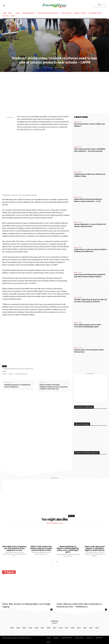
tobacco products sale (21, 374)
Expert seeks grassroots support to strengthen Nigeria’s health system (95, 548)
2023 (30, 628)
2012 (97, 628)
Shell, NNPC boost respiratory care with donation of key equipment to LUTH (14, 548)
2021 (42, 628)
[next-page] (57, 562)
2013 (91, 628)
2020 (49, 628)
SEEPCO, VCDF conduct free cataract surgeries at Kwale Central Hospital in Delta (41, 548)
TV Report (9, 572)
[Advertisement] (54, 89)
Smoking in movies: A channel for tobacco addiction (17, 386)
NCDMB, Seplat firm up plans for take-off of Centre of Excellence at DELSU (90, 300)
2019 (55, 628)
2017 (67, 628)
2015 (79, 628)
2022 (36, 628)
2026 (12, 628)
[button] (4, 5)
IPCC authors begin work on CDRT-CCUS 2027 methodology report (88, 326)
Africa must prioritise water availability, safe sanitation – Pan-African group (90, 150)
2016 (73, 628)
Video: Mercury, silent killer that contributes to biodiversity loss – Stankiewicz (79, 605)
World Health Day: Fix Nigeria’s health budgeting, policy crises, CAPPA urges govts (68, 549)
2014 (85, 628)
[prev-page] (52, 562)
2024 (24, 628)
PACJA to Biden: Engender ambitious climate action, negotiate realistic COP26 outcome (54, 387)
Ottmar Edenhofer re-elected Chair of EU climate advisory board (90, 225)
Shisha (5, 374)
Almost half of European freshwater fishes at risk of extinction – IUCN (88, 200)
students (11, 374)
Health (54, 54)
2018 (61, 628)
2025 (18, 628)
